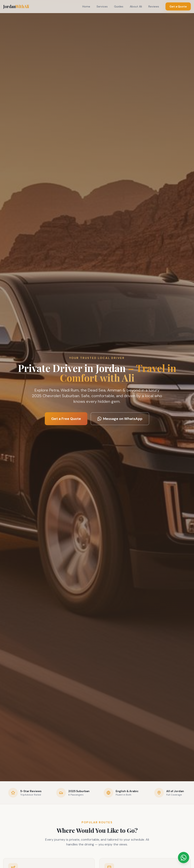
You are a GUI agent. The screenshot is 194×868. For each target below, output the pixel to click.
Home (86, 6)
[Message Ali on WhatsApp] (184, 858)
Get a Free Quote (66, 419)
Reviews (154, 6)
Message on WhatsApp (120, 419)
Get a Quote (178, 6)
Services (102, 6)
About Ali (136, 6)
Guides (119, 6)
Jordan (16, 6)
